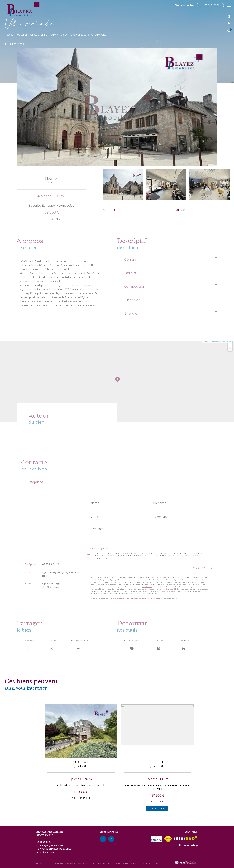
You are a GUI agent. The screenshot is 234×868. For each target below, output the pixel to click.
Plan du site (101, 863)
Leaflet (205, 342)
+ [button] (230, 345)
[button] (114, 210)
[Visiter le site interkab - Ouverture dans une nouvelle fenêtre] (186, 838)
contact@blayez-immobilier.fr (51, 845)
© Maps (214, 342)
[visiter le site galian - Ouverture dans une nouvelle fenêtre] (187, 846)
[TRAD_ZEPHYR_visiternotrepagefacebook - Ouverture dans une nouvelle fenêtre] (103, 839)
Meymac (54, 35)
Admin (125, 863)
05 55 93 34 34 (44, 842)
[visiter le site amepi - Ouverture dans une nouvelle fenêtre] (156, 839)
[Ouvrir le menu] (229, 5)
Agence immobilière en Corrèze (22, 35)
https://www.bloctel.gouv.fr (169, 591)
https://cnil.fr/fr (147, 587)
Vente (44, 35)
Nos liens (134, 863)
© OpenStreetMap (227, 342)
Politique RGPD (145, 863)
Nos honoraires (88, 863)
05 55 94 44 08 (51, 564)
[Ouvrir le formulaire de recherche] (212, 5)
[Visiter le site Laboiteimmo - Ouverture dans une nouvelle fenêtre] (185, 863)
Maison (64, 35)
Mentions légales (114, 863)
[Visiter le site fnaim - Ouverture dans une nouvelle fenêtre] (168, 839)
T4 (71, 35)
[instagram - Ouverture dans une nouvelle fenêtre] (111, 839)
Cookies (156, 864)
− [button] (230, 349)
